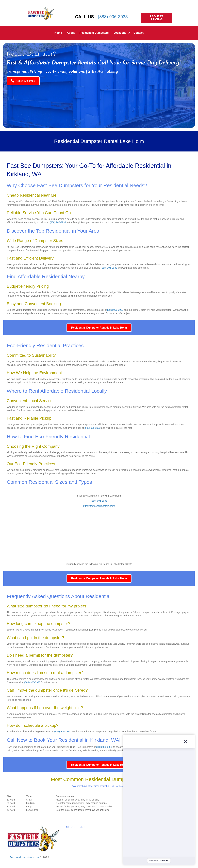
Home (58, 33)
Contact (139, 33)
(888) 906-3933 (113, 17)
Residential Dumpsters (94, 33)
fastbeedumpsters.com (24, 857)
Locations (120, 33)
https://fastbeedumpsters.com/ (99, 506)
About (71, 33)
